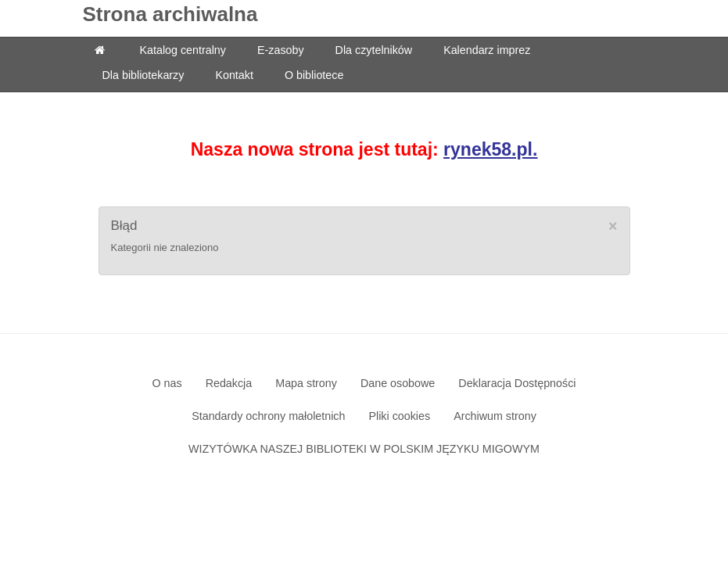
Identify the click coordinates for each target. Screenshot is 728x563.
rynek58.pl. (490, 149)
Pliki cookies (399, 416)
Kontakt (234, 75)
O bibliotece (314, 75)
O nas (167, 383)
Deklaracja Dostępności (517, 383)
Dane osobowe (398, 383)
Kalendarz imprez (487, 50)
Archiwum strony (495, 416)
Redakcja (229, 383)
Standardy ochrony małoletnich (268, 416)
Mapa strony (306, 383)
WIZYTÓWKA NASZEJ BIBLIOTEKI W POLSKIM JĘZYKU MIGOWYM (364, 449)
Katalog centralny (183, 50)
